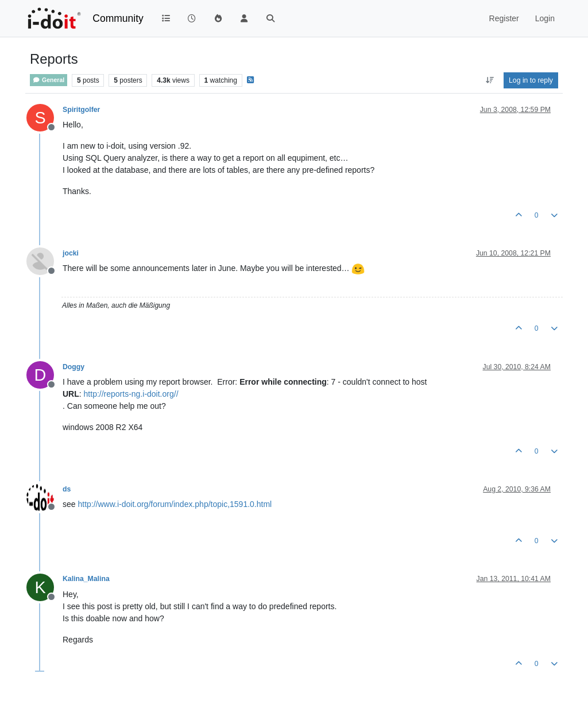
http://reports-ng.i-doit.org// (131, 394)
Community (118, 18)
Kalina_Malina (86, 579)
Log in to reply (531, 80)
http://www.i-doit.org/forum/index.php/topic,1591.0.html (175, 504)
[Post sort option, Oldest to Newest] (490, 80)
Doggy (73, 367)
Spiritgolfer (81, 110)
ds (67, 489)
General (49, 80)
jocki (71, 253)
